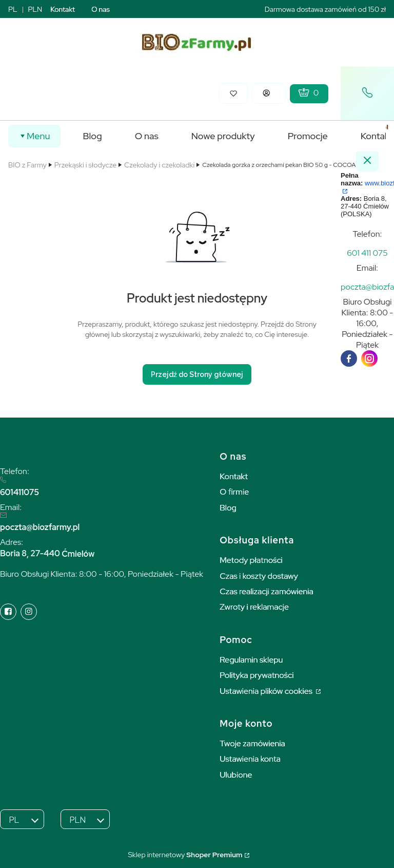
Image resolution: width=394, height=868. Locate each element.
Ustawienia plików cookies (267, 691)
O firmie (234, 492)
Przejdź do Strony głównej (197, 374)
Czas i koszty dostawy (259, 576)
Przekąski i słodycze (85, 165)
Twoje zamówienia (252, 743)
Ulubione (236, 775)
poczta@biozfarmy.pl (40, 527)
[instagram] (369, 358)
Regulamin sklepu (251, 660)
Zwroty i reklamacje (254, 607)
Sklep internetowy (185, 855)
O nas (101, 9)
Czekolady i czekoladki (159, 165)
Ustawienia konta (250, 759)
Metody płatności (251, 560)
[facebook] (349, 358)
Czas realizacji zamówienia (266, 591)
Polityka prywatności (257, 675)
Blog (228, 508)
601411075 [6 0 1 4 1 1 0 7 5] (19, 492)
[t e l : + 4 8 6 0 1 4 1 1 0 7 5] (367, 253)
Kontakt (63, 9)
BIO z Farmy (27, 165)
